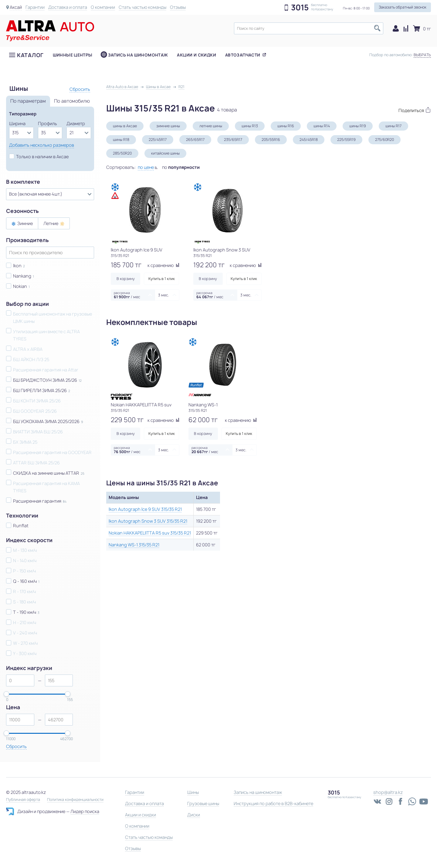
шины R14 (322, 126)
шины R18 (121, 140)
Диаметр (76, 123)
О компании (103, 7)
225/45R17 (158, 140)
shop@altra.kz (388, 792)
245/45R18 (309, 140)
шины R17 (393, 126)
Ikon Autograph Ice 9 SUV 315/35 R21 (145, 509)
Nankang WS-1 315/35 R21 (134, 545)
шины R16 (286, 126)
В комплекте (23, 182)
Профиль (47, 123)
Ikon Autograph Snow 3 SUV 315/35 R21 (148, 521)
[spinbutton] (20, 680)
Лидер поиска (85, 811)
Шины (193, 792)
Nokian (20, 286)
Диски (194, 815)
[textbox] (309, 28)
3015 (300, 8)
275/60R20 (384, 140)
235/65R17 (233, 140)
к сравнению (163, 265)
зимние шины (168, 126)
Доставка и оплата (68, 7)
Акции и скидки (196, 55)
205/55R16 (271, 140)
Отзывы (178, 7)
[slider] (6, 694)
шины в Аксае (125, 126)
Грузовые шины (203, 803)
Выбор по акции (27, 304)
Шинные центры (73, 55)
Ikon (17, 266)
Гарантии (35, 7)
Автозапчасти (243, 55)
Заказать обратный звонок (403, 7)
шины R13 (250, 126)
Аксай (16, 7)
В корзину (126, 279)
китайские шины (165, 153)
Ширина (17, 123)
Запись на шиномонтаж (138, 55)
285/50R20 (122, 153)
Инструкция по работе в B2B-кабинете (273, 803)
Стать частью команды (142, 7)
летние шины (211, 126)
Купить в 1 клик (162, 279)
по (181, 167)
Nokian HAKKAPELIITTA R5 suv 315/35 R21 (150, 533)
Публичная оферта (23, 800)
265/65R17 (195, 140)
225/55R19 (346, 140)
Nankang (22, 276)
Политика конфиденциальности (75, 800)
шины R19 (358, 126)
